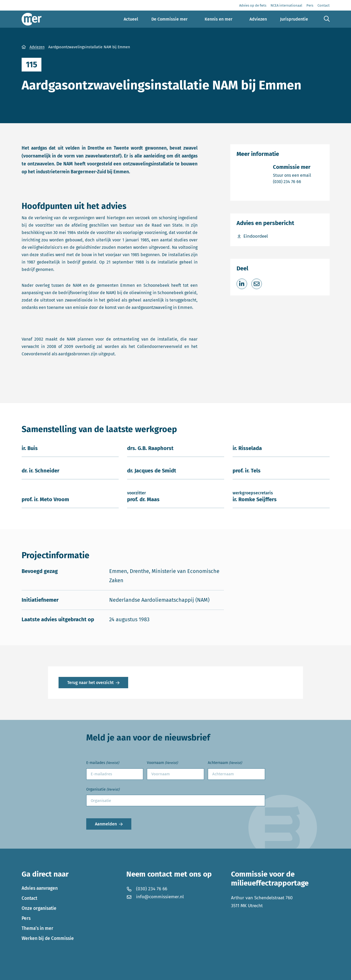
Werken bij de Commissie (48, 938)
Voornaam (162, 763)
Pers (26, 918)
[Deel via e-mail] (257, 284)
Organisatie (103, 790)
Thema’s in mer (37, 928)
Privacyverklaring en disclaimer (52, 972)
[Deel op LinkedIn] (242, 284)
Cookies (94, 972)
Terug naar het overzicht (90, 683)
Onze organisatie (39, 908)
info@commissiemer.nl (155, 897)
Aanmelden (106, 824)
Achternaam (225, 763)
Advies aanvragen (40, 888)
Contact (29, 898)
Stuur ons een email (292, 175)
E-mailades (103, 763)
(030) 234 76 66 (292, 181)
